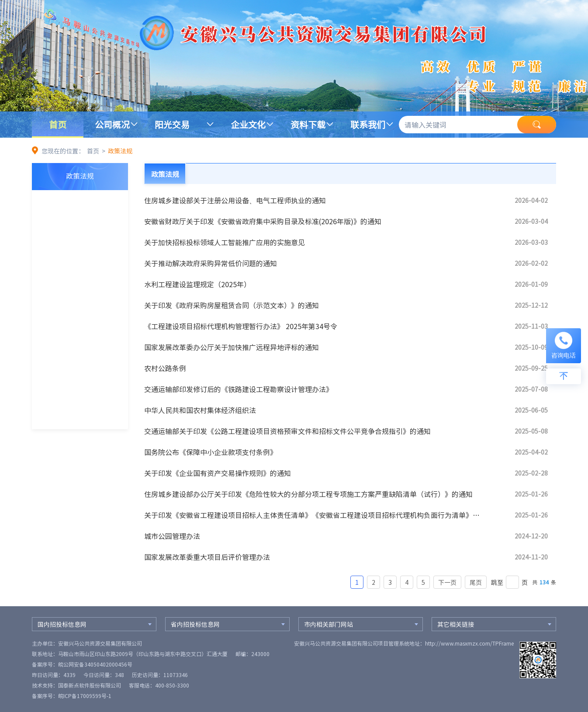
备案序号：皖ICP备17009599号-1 (72, 696)
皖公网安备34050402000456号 (95, 664)
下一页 (447, 582)
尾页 (476, 582)
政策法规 (120, 151)
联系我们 (368, 124)
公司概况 (112, 124)
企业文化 (248, 124)
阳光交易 (172, 124)
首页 (58, 124)
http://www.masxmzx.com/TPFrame (469, 643)
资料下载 (308, 124)
